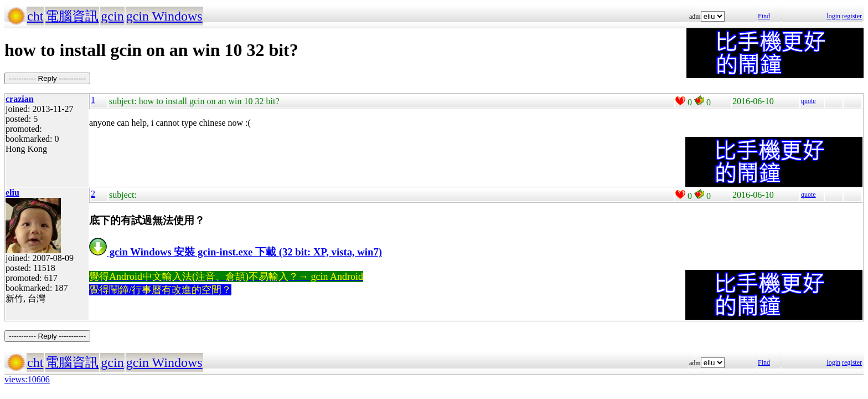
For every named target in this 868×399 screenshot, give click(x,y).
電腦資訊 (72, 16)
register (852, 16)
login (833, 16)
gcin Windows (164, 16)
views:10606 (27, 379)
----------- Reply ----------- (47, 78)
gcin (112, 16)
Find (764, 16)
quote (808, 101)
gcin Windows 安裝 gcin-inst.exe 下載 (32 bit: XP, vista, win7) (236, 252)
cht (35, 16)
